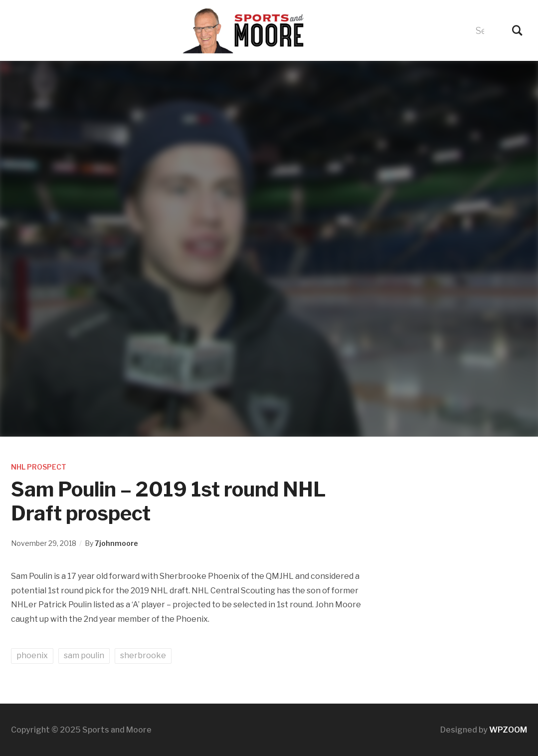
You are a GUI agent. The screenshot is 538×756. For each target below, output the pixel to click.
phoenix (32, 655)
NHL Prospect (39, 467)
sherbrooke (143, 655)
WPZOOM (508, 730)
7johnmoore (116, 543)
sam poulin (84, 655)
